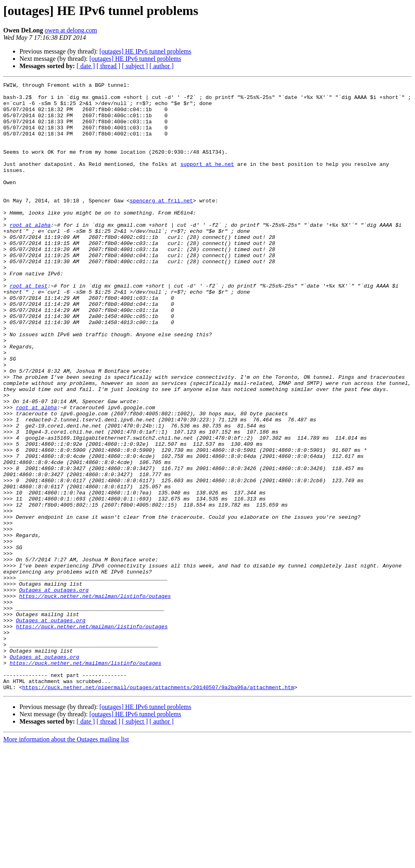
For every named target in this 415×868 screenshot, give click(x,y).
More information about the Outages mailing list (66, 861)
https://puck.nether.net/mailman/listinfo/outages (95, 699)
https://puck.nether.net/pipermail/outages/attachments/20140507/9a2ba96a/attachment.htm (158, 809)
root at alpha (30, 254)
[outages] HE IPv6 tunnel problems (145, 51)
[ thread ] (108, 66)
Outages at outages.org (54, 692)
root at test (29, 327)
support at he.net (207, 181)
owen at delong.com (71, 30)
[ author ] (162, 66)
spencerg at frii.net (161, 225)
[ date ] (86, 66)
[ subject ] (135, 66)
